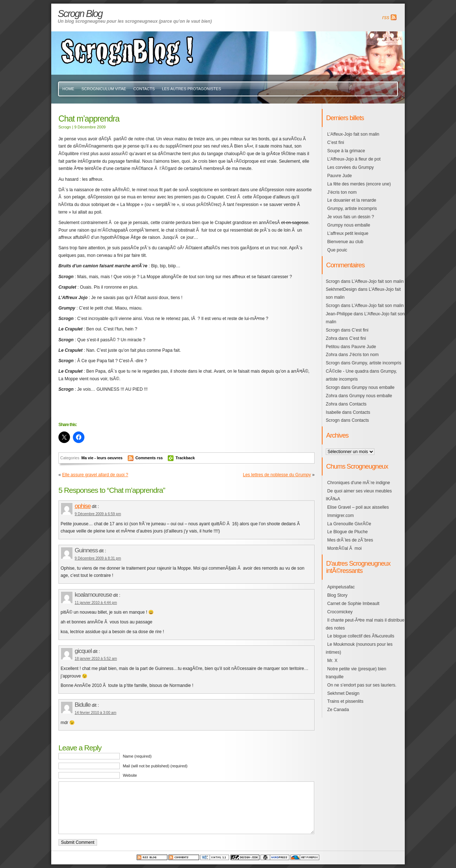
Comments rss (149, 458)
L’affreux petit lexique (348, 233)
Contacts (144, 89)
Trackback (185, 458)
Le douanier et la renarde (352, 200)
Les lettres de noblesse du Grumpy (277, 475)
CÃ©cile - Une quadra (347, 371)
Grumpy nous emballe (349, 225)
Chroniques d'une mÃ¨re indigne (359, 483)
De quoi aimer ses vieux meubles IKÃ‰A (359, 495)
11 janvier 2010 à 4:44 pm (96, 603)
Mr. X (332, 661)
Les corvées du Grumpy (350, 167)
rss (386, 17)
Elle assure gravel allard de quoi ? (95, 475)
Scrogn (333, 281)
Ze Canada (338, 710)
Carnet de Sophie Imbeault (353, 604)
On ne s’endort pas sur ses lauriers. (362, 685)
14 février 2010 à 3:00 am (95, 713)
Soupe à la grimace (346, 151)
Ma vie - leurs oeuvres (102, 458)
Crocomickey (340, 612)
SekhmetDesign (341, 289)
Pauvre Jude (339, 176)
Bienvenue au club (345, 242)
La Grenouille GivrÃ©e (349, 524)
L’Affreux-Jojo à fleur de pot (354, 159)
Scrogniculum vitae (104, 89)
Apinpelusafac (341, 587)
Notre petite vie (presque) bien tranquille (356, 673)
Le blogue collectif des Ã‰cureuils (361, 636)
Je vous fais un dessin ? (351, 217)
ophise (83, 506)
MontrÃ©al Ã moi (344, 548)
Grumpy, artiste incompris (352, 209)
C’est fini (336, 143)
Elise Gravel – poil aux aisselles (358, 507)
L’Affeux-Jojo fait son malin (353, 134)
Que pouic (337, 250)
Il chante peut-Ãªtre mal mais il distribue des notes (365, 624)
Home (68, 89)
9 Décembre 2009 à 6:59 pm (98, 514)
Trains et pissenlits (345, 701)
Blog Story (337, 595)
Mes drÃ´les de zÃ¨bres (350, 540)
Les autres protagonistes (192, 89)
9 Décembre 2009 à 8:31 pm (98, 558)
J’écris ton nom (342, 192)
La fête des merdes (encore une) (359, 184)
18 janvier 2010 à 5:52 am (96, 659)
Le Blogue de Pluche (347, 532)
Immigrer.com (341, 516)
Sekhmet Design (343, 693)
